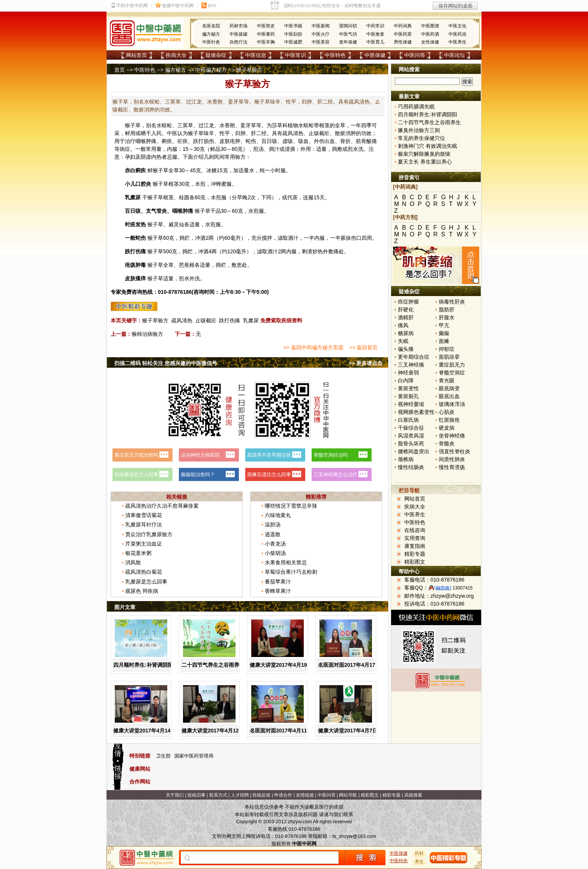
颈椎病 (406, 459)
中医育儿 (375, 42)
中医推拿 (375, 34)
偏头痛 (406, 349)
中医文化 (457, 26)
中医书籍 (293, 26)
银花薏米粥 (138, 553)
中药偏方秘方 (211, 70)
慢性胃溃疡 (452, 467)
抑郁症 (447, 349)
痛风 (403, 325)
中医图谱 (430, 26)
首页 (120, 70)
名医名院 (211, 26)
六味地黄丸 (278, 515)
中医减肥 (293, 42)
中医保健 (375, 55)
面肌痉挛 (449, 357)
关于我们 (175, 795)
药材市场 (238, 26)
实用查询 (415, 538)
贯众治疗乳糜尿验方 (149, 534)
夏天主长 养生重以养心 (425, 162)
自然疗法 (238, 42)
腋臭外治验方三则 (419, 130)
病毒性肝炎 (452, 302)
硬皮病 (447, 428)
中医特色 (335, 55)
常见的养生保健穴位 (421, 138)
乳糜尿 (251, 320)
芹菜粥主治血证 (144, 544)
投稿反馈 (261, 795)
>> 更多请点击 (366, 363)
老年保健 (348, 42)
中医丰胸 (266, 42)
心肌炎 (447, 412)
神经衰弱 (408, 373)
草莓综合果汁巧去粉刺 (291, 572)
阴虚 (146, 157)
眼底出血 (449, 396)
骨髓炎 (447, 444)
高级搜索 (413, 795)
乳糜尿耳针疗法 (144, 525)
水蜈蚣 (306, 125)
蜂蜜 (221, 184)
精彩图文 (415, 562)
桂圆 (184, 197)
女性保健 (430, 42)
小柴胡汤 (275, 553)
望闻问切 (348, 26)
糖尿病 (406, 333)
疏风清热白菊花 (144, 572)
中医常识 (295, 55)
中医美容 (321, 42)
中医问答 (415, 55)
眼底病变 (449, 388)
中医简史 (266, 26)
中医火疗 (321, 34)
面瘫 (444, 341)
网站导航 (348, 795)
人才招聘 (240, 795)
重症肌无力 (452, 365)
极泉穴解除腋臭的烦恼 (424, 154)
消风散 (133, 562)
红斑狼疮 (449, 420)
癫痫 (444, 333)
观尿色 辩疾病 (142, 591)
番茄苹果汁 (278, 582)
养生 (420, 861)
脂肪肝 (447, 310)
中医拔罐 (238, 34)
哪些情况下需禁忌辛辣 (291, 506)
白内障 (406, 380)
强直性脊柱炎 (454, 451)
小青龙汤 (275, 544)
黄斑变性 (408, 388)
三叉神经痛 (411, 365)
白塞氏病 (408, 420)
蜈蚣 (167, 125)
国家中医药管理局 (194, 756)
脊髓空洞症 (452, 373)
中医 (172, 133)
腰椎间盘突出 (414, 451)
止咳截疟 (206, 320)
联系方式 (218, 795)
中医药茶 (403, 34)
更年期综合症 (414, 357)
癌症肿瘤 (408, 302)
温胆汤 (273, 525)
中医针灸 (211, 42)
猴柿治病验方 (147, 334)
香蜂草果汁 (278, 591)
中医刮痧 (293, 34)
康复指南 (415, 546)
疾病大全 (176, 55)
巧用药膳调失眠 (416, 107)
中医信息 (256, 55)
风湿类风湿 (411, 436)
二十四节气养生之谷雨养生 (213, 665)
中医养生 (457, 42)
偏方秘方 (211, 34)
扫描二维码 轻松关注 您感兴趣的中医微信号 (166, 363)
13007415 (463, 588)
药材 (420, 853)
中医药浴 (457, 34)
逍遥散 (273, 534)
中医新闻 (321, 26)
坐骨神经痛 (452, 436)
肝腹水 (447, 317)
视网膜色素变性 (416, 412)
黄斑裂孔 (408, 396)
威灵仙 (176, 224)
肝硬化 (406, 310)
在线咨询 (415, 530)
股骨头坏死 (411, 444)
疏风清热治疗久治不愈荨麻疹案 (162, 506)
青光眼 (447, 380)
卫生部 (163, 756)
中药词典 (403, 26)
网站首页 (136, 55)
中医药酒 (430, 34)
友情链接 (305, 795)
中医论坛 (454, 55)
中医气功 (348, 34)
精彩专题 (415, 554)
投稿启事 (196, 795)
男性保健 (403, 42)
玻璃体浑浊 (452, 404)
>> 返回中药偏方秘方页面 (313, 347)
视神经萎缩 (411, 404)
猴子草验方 (155, 320)
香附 (230, 125)
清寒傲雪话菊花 (144, 515)
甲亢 (444, 325)
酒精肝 (406, 317)
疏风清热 (182, 320)
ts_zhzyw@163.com (354, 836)
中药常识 (375, 26)
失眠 (403, 341)
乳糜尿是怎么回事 (146, 582)
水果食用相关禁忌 (286, 562)
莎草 (277, 125)
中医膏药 (266, 34)
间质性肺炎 (452, 459)
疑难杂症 (216, 55)
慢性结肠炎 (411, 467)
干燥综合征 (411, 428)
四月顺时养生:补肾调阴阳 (143, 665)
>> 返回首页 (363, 347)
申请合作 (283, 795)
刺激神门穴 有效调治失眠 (427, 146)
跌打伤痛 (229, 320)
